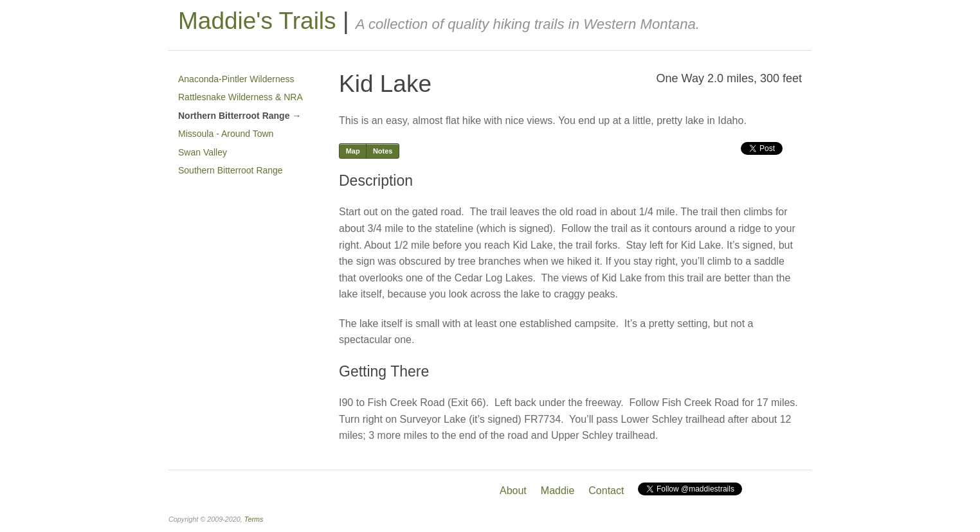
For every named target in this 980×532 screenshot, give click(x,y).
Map (353, 151)
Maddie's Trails (257, 21)
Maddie (558, 491)
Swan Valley (203, 152)
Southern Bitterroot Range (231, 170)
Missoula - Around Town (226, 134)
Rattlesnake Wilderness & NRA (240, 97)
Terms (254, 519)
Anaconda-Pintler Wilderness (236, 79)
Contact (606, 491)
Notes (383, 151)
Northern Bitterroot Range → (240, 116)
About (513, 491)
